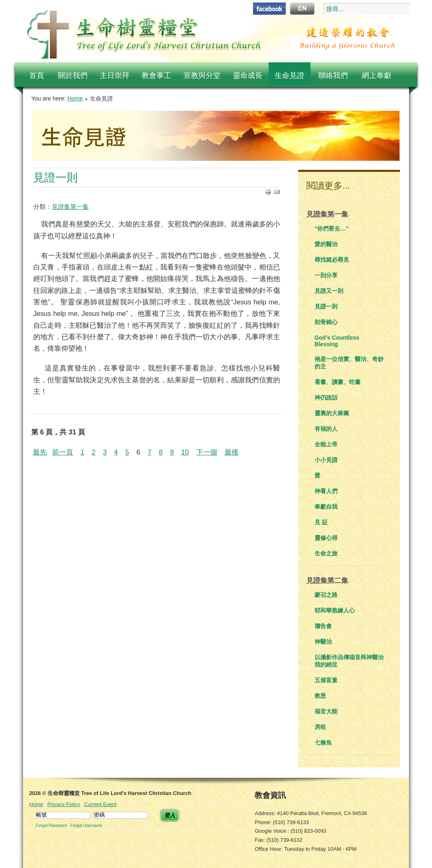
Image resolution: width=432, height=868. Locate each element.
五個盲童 (326, 680)
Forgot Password (51, 826)
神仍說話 (326, 397)
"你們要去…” (332, 228)
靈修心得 (326, 538)
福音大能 (326, 711)
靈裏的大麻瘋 (332, 413)
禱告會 (323, 626)
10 (185, 452)
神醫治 (323, 642)
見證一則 (55, 177)
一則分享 (326, 275)
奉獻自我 (326, 507)
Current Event (100, 804)
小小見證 (326, 460)
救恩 (320, 696)
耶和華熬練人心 (335, 610)
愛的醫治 (326, 244)
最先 (40, 452)
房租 (320, 727)
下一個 (207, 452)
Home (75, 98)
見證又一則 (329, 291)
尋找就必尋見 (332, 260)
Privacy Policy (64, 804)
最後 (232, 452)
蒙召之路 (326, 595)
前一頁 (63, 452)
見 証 (321, 522)
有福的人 (326, 429)
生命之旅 (326, 553)
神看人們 (326, 491)
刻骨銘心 (326, 322)
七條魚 (323, 742)
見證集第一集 (70, 207)
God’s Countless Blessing (337, 341)
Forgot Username (86, 826)
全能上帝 (326, 444)
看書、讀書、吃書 (338, 382)
